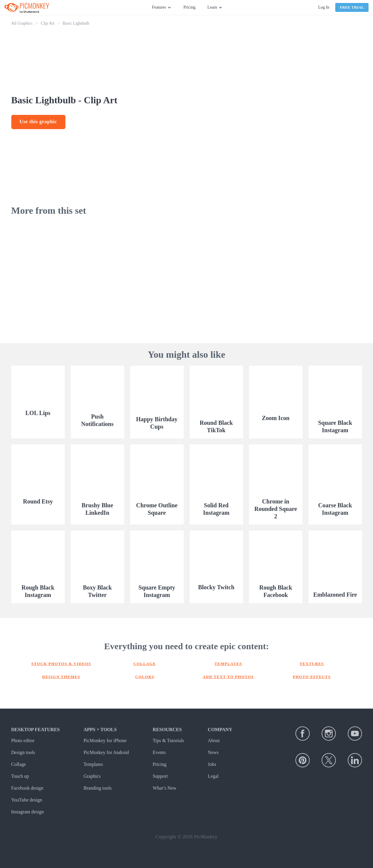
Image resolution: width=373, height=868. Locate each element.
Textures (312, 664)
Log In (324, 7)
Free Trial (352, 7)
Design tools (23, 752)
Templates (228, 664)
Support (160, 776)
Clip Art (48, 23)
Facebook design (27, 788)
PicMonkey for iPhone (105, 741)
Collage (145, 664)
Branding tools (98, 788)
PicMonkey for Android (106, 752)
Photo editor (23, 741)
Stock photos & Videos (61, 664)
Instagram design (28, 812)
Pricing (189, 7)
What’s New (165, 788)
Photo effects (312, 677)
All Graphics (22, 23)
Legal (213, 776)
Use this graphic (38, 122)
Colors (145, 677)
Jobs (212, 764)
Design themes (61, 677)
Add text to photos (228, 677)
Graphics (92, 776)
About (214, 741)
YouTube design (27, 800)
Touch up (20, 776)
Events (159, 752)
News (213, 752)
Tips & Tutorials (168, 741)
